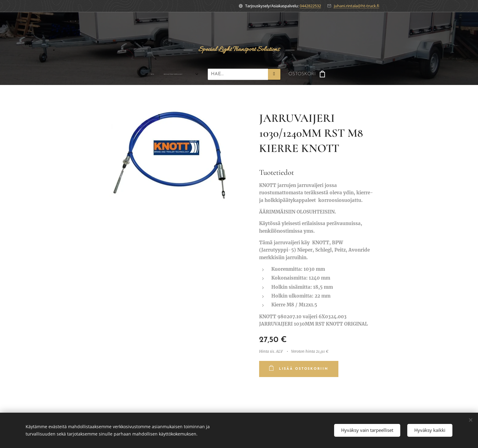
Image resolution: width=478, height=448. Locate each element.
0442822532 (310, 6)
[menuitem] (121, 74)
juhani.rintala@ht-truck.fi (357, 6)
